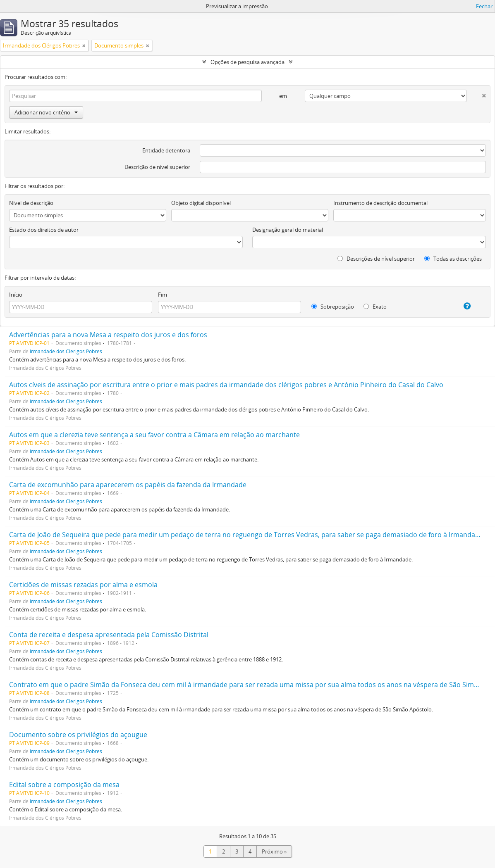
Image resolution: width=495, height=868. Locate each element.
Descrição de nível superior (157, 167)
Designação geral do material (288, 230)
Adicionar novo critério (46, 112)
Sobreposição (333, 307)
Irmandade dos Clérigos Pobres (66, 351)
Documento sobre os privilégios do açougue (78, 735)
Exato (375, 307)
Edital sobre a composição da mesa (64, 785)
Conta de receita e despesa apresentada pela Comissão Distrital (109, 635)
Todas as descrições (453, 259)
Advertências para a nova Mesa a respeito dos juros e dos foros (108, 335)
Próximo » (274, 851)
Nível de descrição (31, 203)
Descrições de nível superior (376, 259)
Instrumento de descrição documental (380, 203)
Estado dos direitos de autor (44, 230)
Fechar (484, 6)
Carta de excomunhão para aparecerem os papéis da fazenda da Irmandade (128, 485)
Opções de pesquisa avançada (247, 62)
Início (16, 295)
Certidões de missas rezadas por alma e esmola (83, 585)
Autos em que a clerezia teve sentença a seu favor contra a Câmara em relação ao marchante (154, 435)
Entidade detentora (166, 150)
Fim (163, 295)
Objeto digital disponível (201, 203)
